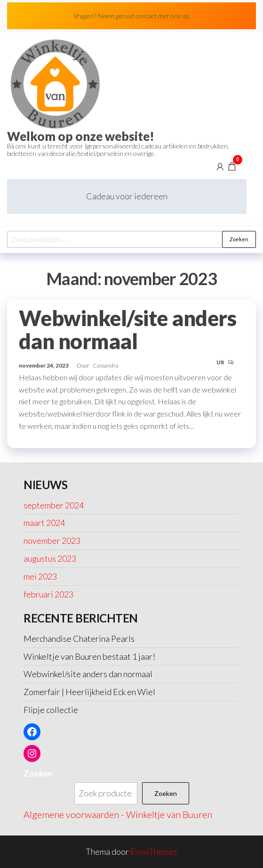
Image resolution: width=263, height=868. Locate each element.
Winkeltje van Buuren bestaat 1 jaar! (89, 656)
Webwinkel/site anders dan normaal (128, 330)
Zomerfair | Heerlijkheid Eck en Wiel (89, 692)
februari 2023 (48, 594)
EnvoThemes (154, 852)
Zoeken (239, 239)
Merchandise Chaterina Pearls (79, 639)
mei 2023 (40, 576)
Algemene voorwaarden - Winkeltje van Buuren (118, 814)
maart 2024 (44, 523)
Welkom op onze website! (81, 136)
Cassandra (106, 365)
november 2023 (52, 540)
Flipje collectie (51, 710)
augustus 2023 (50, 558)
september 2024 (54, 505)
